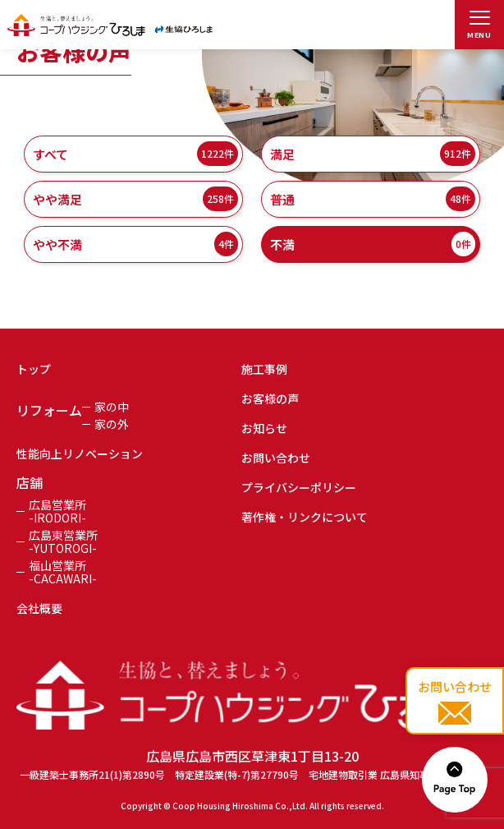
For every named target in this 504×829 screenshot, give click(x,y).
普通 (373, 199)
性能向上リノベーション (80, 454)
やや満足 (135, 199)
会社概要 (39, 608)
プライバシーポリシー (299, 487)
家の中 (112, 407)
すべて (135, 154)
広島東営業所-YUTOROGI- (63, 541)
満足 (373, 154)
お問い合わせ (276, 458)
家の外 (112, 424)
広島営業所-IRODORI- (57, 511)
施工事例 (264, 369)
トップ (34, 369)
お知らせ (264, 428)
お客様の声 (270, 398)
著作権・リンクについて (305, 517)
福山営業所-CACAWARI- (63, 572)
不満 (373, 244)
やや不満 (135, 244)
